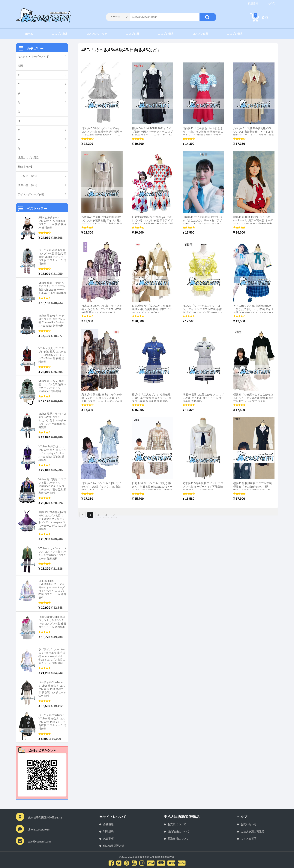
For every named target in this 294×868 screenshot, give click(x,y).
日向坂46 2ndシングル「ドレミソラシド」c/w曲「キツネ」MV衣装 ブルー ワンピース (101, 487)
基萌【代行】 (25, 167)
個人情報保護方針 (114, 846)
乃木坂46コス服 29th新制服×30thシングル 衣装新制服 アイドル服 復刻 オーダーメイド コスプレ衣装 (254, 132)
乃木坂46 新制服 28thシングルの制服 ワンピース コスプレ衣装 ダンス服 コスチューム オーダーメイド (102, 398)
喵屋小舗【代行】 (28, 185)
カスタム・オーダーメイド (33, 56)
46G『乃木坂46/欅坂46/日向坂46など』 (122, 50)
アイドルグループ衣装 (31, 194)
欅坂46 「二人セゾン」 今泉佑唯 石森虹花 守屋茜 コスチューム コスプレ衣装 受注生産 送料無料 (151, 398)
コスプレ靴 (133, 34)
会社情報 (108, 824)
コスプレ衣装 (60, 34)
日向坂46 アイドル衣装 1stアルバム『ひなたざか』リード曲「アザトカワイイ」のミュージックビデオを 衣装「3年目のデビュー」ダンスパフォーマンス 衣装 (202, 224)
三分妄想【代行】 (28, 176)
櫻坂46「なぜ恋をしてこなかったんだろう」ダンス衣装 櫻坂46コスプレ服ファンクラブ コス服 (253, 398)
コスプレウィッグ (97, 34)
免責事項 (108, 839)
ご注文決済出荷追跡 (253, 831)
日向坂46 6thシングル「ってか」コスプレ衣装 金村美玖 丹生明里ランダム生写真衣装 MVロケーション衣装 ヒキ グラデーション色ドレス (102, 135)
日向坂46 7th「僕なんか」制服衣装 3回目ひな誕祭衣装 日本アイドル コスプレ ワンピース (152, 309)
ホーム (29, 34)
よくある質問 (249, 839)
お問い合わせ (249, 824)
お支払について (177, 824)
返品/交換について (178, 831)
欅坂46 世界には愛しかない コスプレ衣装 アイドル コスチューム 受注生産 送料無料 (203, 398)
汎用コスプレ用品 (28, 158)
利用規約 (108, 831)
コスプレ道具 (166, 34)
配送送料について (178, 839)
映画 (20, 66)
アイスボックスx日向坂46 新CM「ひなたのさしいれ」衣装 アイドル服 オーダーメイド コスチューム (254, 309)
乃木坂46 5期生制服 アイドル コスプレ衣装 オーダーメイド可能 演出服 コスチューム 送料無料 (203, 487)
